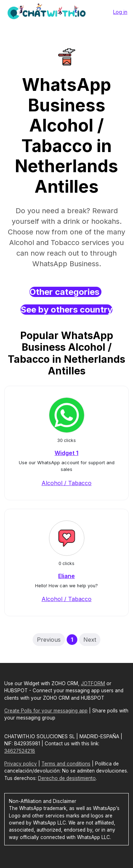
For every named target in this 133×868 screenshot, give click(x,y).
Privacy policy (21, 764)
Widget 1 (66, 453)
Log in (120, 12)
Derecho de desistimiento (67, 778)
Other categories (65, 292)
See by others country (66, 310)
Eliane (66, 576)
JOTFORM (93, 683)
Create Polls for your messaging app (46, 711)
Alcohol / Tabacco (66, 483)
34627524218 (20, 751)
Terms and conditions (66, 764)
